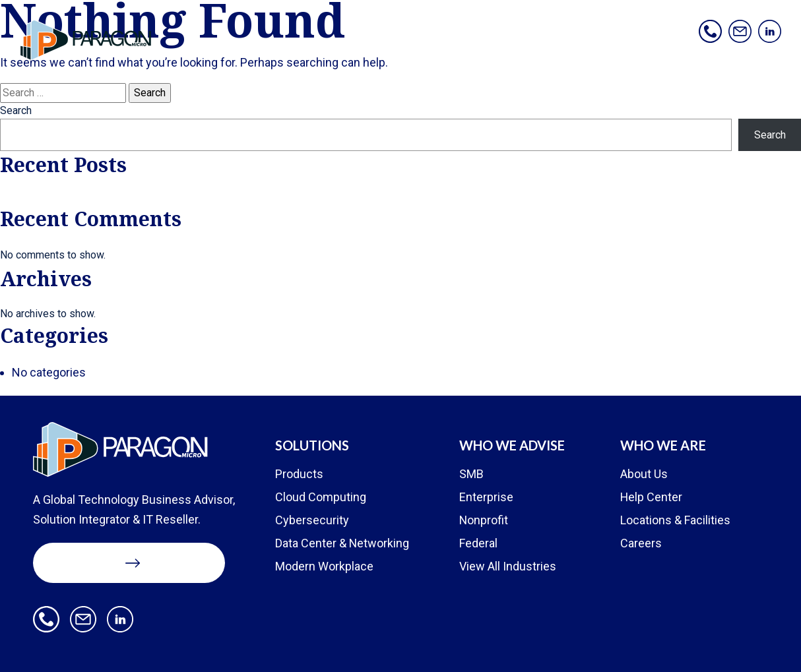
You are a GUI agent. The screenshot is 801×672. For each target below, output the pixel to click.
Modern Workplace (324, 566)
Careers (641, 543)
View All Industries (508, 566)
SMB (471, 474)
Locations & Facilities (675, 520)
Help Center (652, 497)
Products (299, 474)
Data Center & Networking (342, 543)
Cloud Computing (321, 497)
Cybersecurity (312, 520)
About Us (644, 474)
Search (16, 110)
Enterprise (486, 497)
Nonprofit (484, 520)
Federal (478, 543)
